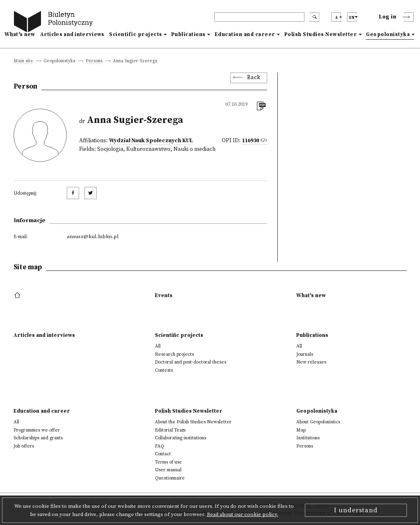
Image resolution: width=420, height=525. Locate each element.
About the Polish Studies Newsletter (193, 422)
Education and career (245, 34)
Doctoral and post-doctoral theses (191, 362)
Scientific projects (136, 34)
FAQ (160, 446)
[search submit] (314, 17)
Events (164, 295)
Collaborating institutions (180, 438)
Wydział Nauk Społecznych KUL (151, 141)
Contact (163, 454)
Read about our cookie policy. (243, 514)
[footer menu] (18, 295)
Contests (164, 370)
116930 (250, 141)
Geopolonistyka (388, 34)
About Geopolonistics (318, 422)
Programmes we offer (37, 430)
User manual (168, 470)
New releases (311, 362)
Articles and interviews (72, 34)
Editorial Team (170, 430)
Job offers (24, 446)
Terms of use (168, 462)
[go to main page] (55, 23)
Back (254, 78)
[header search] (259, 17)
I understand (356, 510)
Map (301, 430)
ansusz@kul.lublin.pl (93, 236)
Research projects (174, 354)
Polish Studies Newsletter (321, 34)
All (158, 346)
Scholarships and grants (38, 438)
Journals (305, 354)
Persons (94, 61)
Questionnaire (170, 478)
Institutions (308, 438)
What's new (20, 34)
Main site (23, 61)
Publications (188, 34)
